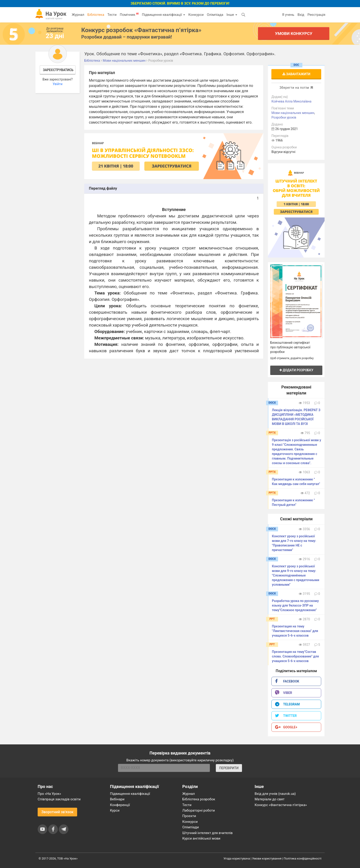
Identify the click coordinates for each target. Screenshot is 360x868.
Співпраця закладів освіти (59, 799)
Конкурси (196, 15)
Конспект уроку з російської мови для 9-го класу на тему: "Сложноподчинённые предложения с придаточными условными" (295, 575)
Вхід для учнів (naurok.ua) (275, 794)
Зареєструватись (58, 70)
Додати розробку (296, 370)
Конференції (120, 805)
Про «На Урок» (49, 794)
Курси (115, 810)
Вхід (301, 15)
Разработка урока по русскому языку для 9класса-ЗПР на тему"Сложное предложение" (295, 605)
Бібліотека (96, 15)
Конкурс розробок (141, 30)
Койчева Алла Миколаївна (291, 101)
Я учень (288, 15)
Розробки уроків (284, 117)
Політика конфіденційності (303, 858)
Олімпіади (191, 827)
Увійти (58, 84)
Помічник (129, 14)
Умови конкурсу (294, 33)
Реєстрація (316, 15)
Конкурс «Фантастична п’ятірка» (281, 805)
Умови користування (267, 858)
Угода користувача (237, 858)
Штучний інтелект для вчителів (207, 833)
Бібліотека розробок (199, 799)
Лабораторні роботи (199, 810)
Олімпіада (215, 15)
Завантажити (296, 74)
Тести (112, 15)
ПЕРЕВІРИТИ (229, 768)
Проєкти (189, 816)
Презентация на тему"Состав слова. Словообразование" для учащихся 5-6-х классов (295, 656)
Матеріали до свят (270, 799)
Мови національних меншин (293, 113)
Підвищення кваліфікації (163, 15)
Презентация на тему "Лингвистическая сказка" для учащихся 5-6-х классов (295, 631)
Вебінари (117, 799)
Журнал (78, 15)
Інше (232, 15)
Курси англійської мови (201, 838)
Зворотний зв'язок (57, 812)
